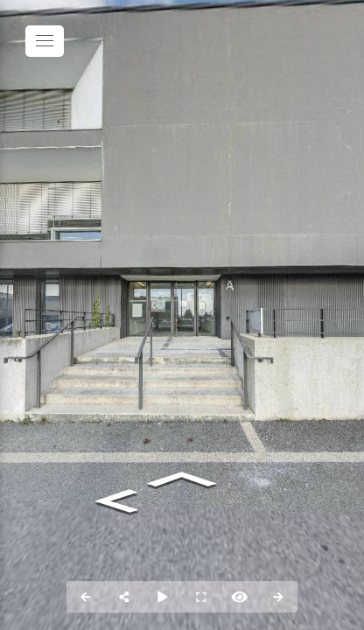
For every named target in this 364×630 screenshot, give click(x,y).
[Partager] (124, 597)
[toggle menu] (45, 41)
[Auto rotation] (163, 597)
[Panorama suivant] (278, 597)
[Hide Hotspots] (240, 597)
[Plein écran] (201, 597)
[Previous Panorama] (86, 597)
